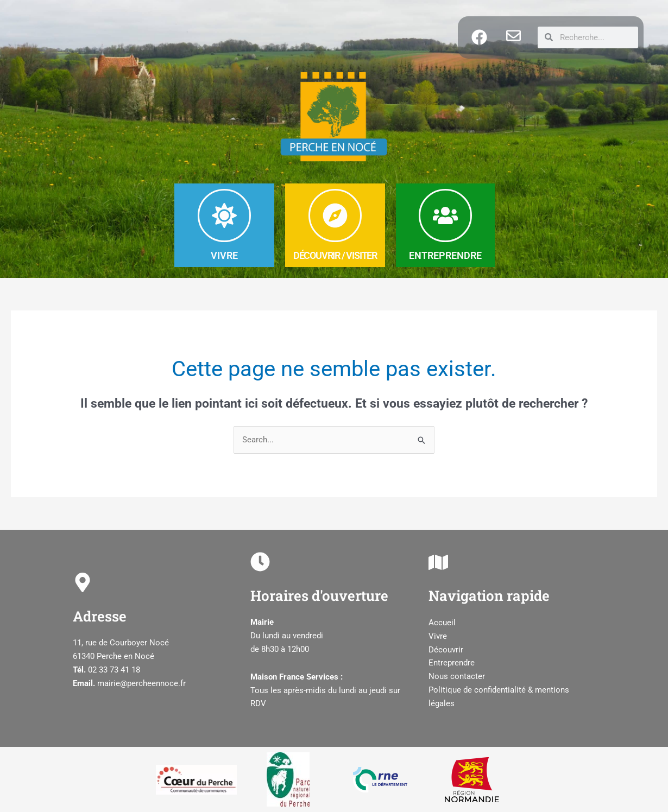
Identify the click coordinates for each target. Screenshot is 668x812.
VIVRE (224, 255)
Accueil (442, 623)
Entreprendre (452, 663)
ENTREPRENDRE (445, 255)
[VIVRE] (224, 215)
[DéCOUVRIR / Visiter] (335, 215)
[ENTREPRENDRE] (445, 215)
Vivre (438, 636)
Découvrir (446, 650)
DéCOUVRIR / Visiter (335, 255)
